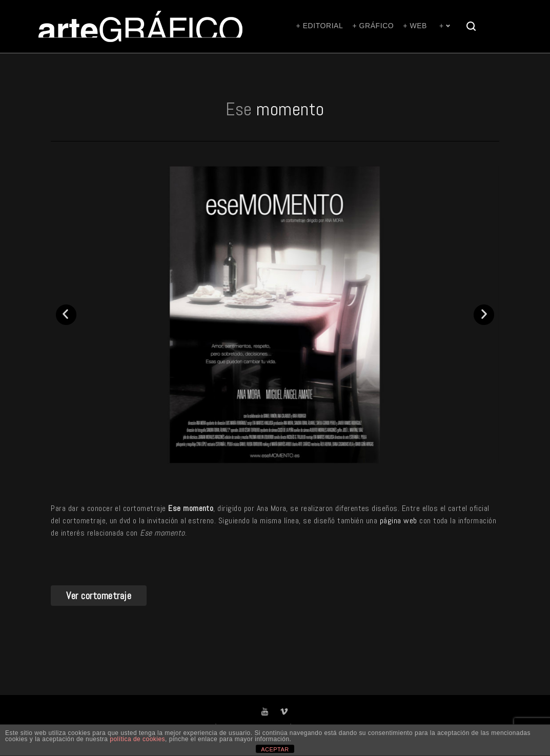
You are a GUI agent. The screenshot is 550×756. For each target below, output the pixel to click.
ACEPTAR (275, 749)
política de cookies (137, 739)
